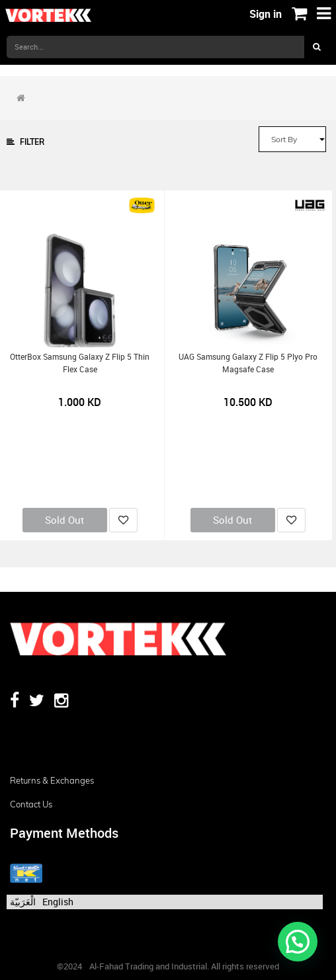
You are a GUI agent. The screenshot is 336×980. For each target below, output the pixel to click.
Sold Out (64, 520)
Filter (25, 142)
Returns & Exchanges (52, 780)
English (58, 902)
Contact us (31, 804)
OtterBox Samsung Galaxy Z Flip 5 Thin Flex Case (80, 363)
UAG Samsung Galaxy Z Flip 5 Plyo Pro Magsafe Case (248, 363)
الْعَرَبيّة (23, 902)
